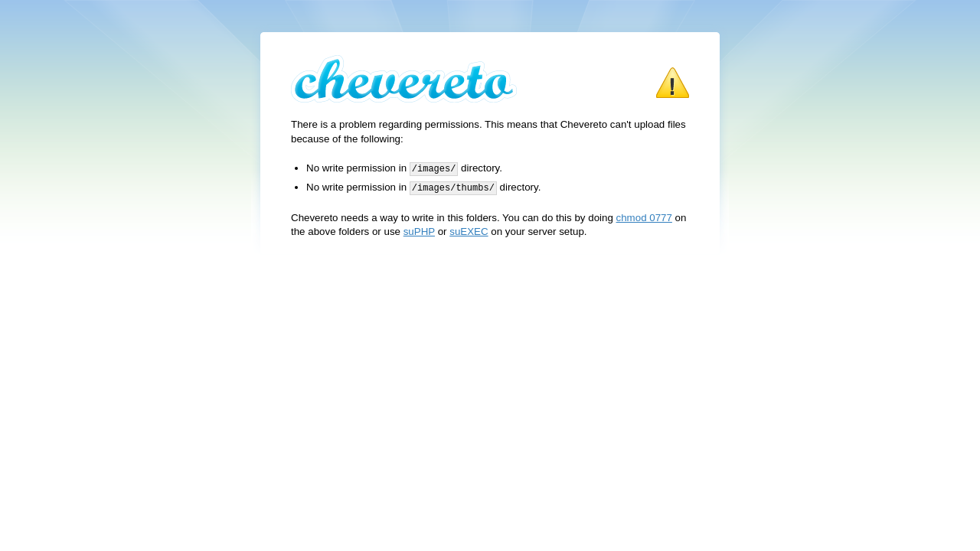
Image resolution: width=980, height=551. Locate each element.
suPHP (419, 230)
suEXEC (469, 230)
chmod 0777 (644, 216)
